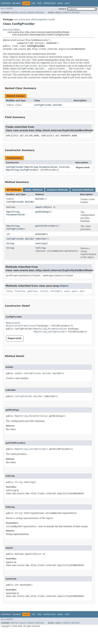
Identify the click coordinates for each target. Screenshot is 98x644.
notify (44, 291)
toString (40, 243)
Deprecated (50, 3)
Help (67, 3)
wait (67, 291)
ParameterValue (48, 167)
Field (22, 13)
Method (40, 13)
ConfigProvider (15, 167)
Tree (39, 3)
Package (17, 3)
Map (27, 167)
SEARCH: (63, 9)
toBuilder (41, 239)
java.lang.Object (12, 30)
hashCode (40, 234)
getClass (32, 291)
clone (9, 291)
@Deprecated (13, 323)
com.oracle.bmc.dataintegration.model (34, 20)
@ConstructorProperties (20, 326)
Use (33, 3)
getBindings (42, 212)
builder (40, 199)
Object (48, 207)
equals (39, 207)
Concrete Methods (83, 190)
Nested (14, 13)
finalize (20, 291)
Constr (31, 13)
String (34, 167)
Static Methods (34, 190)
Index (60, 3)
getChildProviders (46, 226)
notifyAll (56, 291)
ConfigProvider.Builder (48, 105)
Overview (6, 3)
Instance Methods (57, 190)
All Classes (7, 8)
